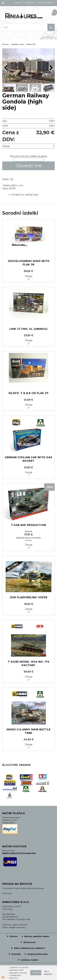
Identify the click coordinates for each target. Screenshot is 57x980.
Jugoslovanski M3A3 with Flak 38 (29, 263)
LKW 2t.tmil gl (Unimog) (29, 329)
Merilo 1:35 (31, 44)
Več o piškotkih (48, 973)
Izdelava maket (30, 960)
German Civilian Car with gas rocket (28, 459)
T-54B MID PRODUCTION (29, 525)
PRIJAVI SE (7, 893)
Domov (6, 44)
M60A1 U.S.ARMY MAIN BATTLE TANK (29, 731)
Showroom (29, 942)
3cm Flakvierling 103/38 (29, 597)
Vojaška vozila (18, 44)
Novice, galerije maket (37, 936)
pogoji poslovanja (37, 954)
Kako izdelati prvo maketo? (29, 948)
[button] (51, 68)
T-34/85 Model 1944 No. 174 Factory (28, 664)
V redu (36, 973)
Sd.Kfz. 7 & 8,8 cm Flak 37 (28, 393)
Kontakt (16, 954)
